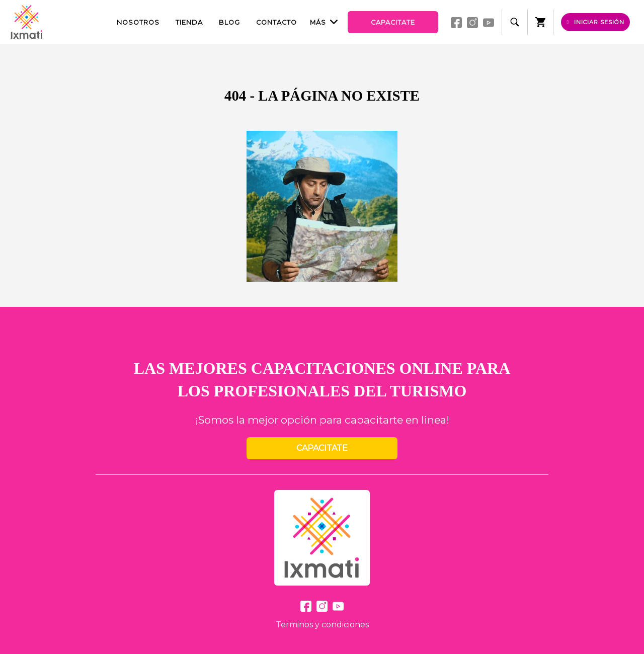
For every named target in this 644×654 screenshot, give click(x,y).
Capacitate (393, 22)
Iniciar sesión (595, 22)
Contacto (276, 22)
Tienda (189, 22)
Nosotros (138, 22)
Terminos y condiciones (322, 625)
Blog (229, 22)
